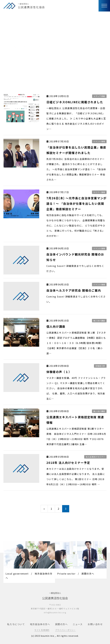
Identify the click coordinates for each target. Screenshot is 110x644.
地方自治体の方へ (40, 624)
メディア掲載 (99, 96)
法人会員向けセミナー (95, 457)
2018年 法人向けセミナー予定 (68, 463)
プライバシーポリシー (65, 630)
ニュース (78, 624)
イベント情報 (99, 141)
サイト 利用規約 (42, 630)
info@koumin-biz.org (55, 612)
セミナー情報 (99, 192)
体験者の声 (100, 366)
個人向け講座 (99, 321)
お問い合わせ (95, 624)
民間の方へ (61, 624)
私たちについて (16, 624)
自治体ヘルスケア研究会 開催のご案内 (74, 290)
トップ (7, 70)
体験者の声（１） (59, 372)
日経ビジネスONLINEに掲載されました (75, 102)
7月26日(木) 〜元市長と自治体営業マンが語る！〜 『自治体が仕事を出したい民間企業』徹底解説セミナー (76, 204)
